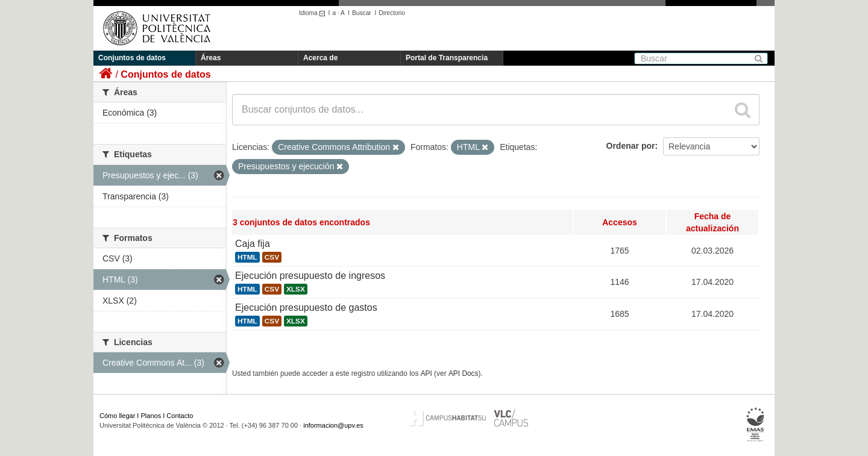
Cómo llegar (117, 416)
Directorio (392, 13)
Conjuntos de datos (132, 58)
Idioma (314, 13)
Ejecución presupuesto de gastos (306, 308)
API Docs (464, 373)
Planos (151, 416)
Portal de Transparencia (447, 58)
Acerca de (320, 58)
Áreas (211, 58)
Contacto (180, 416)
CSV (272, 257)
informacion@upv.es (333, 425)
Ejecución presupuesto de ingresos (310, 276)
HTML (247, 257)
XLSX (296, 289)
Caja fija (253, 244)
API (426, 373)
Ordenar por (631, 146)
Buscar (362, 13)
